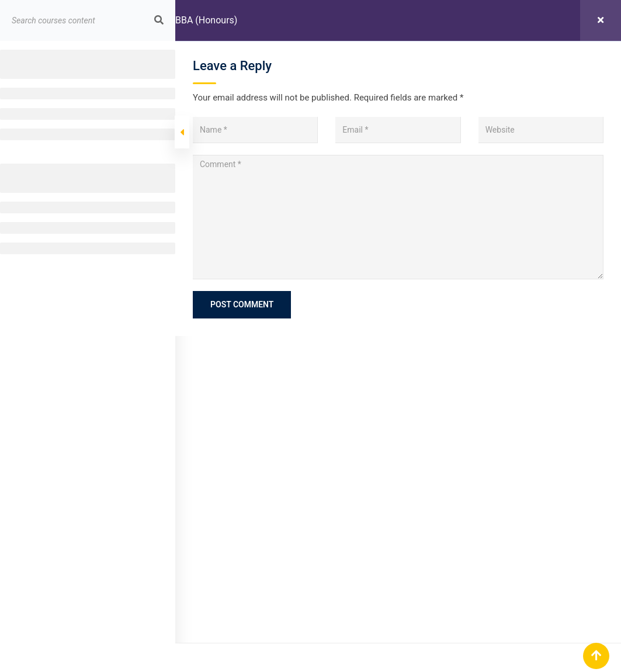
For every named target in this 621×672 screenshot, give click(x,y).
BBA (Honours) (206, 20)
